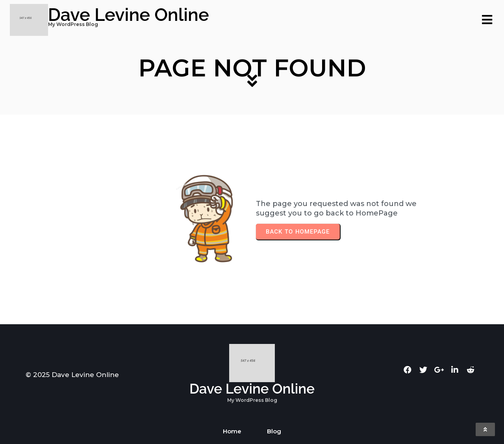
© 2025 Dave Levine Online (72, 375)
